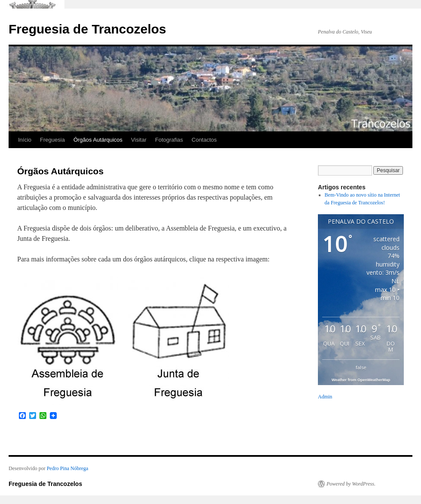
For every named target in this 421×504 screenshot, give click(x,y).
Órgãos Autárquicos (98, 140)
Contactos (204, 140)
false (361, 367)
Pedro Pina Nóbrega (68, 468)
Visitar (139, 140)
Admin (325, 397)
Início (25, 140)
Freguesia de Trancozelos (87, 29)
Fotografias (169, 140)
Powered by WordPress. (351, 484)
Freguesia (52, 140)
